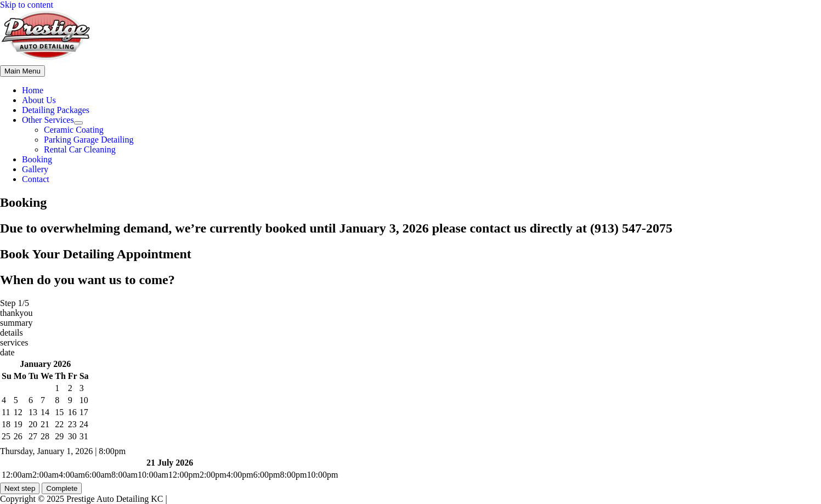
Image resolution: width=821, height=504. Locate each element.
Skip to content (27, 5)
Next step (20, 488)
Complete (62, 488)
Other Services (48, 120)
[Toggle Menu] (78, 123)
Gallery (35, 169)
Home (33, 90)
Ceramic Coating (74, 130)
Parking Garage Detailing (89, 140)
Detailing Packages (56, 110)
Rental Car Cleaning (80, 149)
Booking (37, 159)
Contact (36, 179)
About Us (39, 100)
